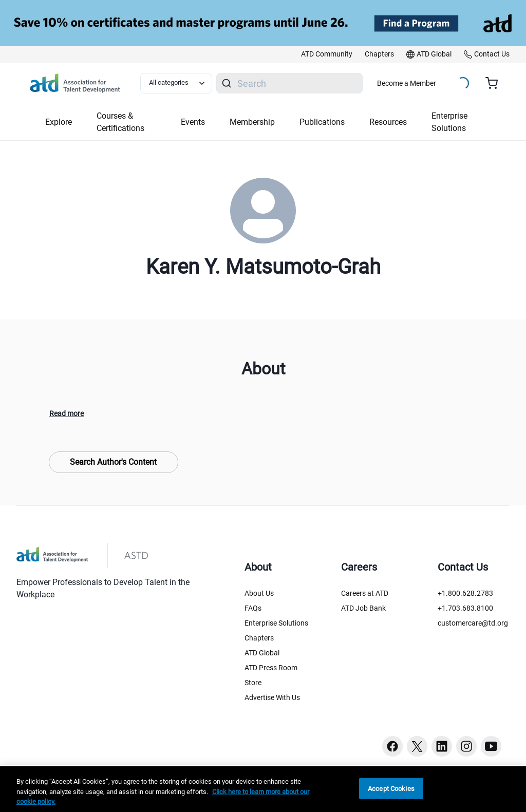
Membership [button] (252, 122)
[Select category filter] (176, 83)
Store (253, 683)
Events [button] (193, 122)
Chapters (259, 638)
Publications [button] (322, 122)
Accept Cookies (391, 788)
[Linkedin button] (442, 746)
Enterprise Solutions (276, 623)
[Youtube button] (491, 746)
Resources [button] (388, 122)
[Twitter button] (417, 746)
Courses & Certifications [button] (120, 122)
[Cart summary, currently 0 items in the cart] (495, 83)
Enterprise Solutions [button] (449, 122)
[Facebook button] (392, 746)
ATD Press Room (271, 668)
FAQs (253, 608)
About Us (259, 593)
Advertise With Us (272, 697)
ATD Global (262, 653)
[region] (263, 789)
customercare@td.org (473, 623)
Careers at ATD (365, 593)
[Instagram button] (466, 746)
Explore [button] (59, 122)
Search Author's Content (113, 462)
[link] (327, 54)
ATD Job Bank (363, 608)
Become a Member (407, 83)
